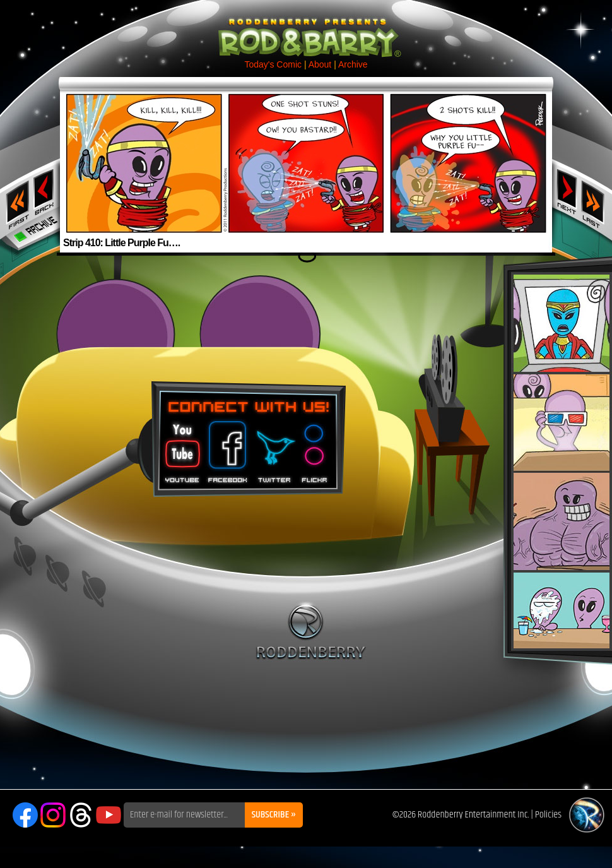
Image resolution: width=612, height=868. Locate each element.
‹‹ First (15, 201)
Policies (548, 815)
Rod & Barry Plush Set (562, 461)
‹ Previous (45, 191)
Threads (81, 815)
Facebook (226, 448)
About (320, 64)
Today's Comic (273, 64)
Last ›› (597, 201)
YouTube (109, 815)
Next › (567, 191)
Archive (353, 64)
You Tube (181, 448)
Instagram (53, 815)
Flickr (315, 448)
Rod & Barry (306, 29)
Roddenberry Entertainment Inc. (474, 815)
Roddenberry (311, 631)
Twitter (274, 448)
